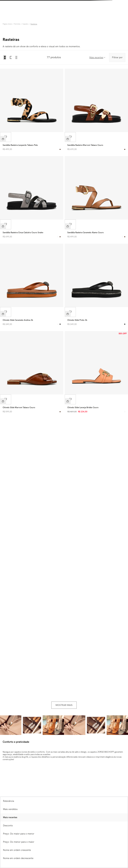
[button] (3, 139)
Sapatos (25, 24)
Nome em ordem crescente (17, 850)
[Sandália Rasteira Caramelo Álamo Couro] (96, 198)
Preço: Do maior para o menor (19, 834)
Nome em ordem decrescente (18, 858)
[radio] (5, 58)
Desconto (8, 826)
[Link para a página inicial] (8, 24)
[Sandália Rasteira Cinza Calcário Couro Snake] (32, 198)
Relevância (8, 801)
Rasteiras (34, 24)
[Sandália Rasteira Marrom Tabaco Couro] (96, 110)
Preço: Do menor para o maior (19, 842)
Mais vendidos (10, 809)
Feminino (17, 24)
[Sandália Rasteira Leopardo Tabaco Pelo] (32, 110)
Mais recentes (10, 817)
